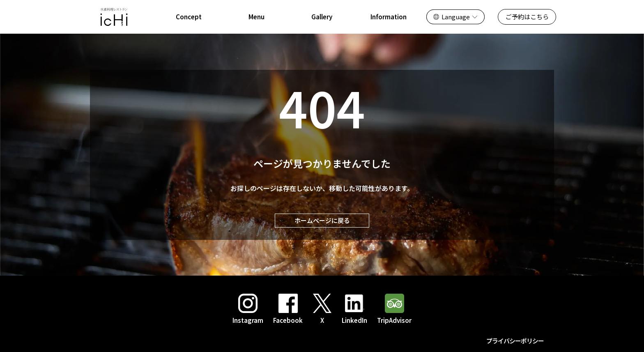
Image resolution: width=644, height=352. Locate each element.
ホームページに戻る (322, 220)
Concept (189, 17)
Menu (256, 17)
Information (389, 17)
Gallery (322, 17)
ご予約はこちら (527, 17)
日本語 (444, 17)
